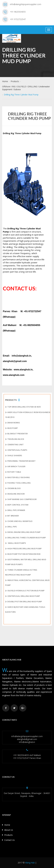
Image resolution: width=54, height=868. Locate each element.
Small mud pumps (16, 543)
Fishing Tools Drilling (18, 483)
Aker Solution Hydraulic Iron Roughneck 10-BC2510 (28, 415)
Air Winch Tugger (15, 467)
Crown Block (13, 488)
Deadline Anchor (15, 494)
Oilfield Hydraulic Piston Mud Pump (25, 591)
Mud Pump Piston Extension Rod (23, 554)
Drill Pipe (11, 527)
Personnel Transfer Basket (20, 461)
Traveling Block (15, 439)
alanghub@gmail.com (27, 739)
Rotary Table (13, 472)
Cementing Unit (14, 445)
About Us (8, 830)
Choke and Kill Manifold (19, 521)
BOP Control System (17, 505)
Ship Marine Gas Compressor (21, 499)
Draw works (13, 423)
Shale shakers (14, 456)
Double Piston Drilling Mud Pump (24, 602)
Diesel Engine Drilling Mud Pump (23, 532)
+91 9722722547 (18, 19)
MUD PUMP (11, 428)
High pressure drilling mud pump (23, 549)
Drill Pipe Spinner (15, 510)
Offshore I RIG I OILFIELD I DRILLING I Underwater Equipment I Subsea (26, 88)
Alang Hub (30, 863)
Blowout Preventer (16, 434)
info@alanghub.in (27, 742)
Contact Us (8, 840)
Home (5, 81)
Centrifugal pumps (16, 450)
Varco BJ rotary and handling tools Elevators (25, 609)
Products (15, 81)
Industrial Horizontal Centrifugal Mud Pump (27, 583)
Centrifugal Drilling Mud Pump (23, 596)
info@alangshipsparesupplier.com (26, 4)
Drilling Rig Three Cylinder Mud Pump (25, 538)
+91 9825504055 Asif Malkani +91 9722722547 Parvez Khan (27, 757)
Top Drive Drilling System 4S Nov (23, 407)
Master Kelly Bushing (17, 478)
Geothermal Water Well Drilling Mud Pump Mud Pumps (26, 562)
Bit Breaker (12, 516)
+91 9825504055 (18, 12)
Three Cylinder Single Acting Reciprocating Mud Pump (21, 572)
